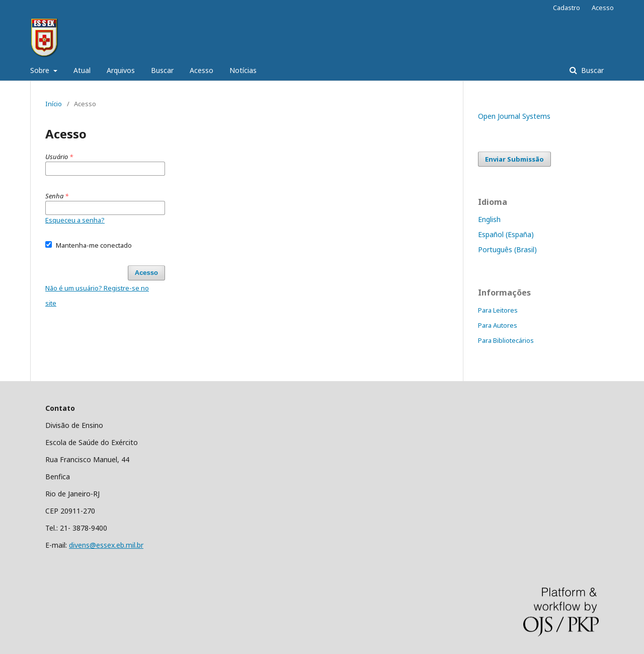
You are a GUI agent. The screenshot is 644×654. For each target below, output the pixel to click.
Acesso (202, 70)
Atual (82, 70)
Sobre (41, 70)
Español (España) (506, 234)
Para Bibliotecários (506, 340)
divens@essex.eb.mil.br (106, 545)
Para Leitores (498, 310)
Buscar (162, 70)
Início (54, 104)
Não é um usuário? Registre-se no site (97, 296)
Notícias (243, 70)
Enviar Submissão (514, 159)
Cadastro (567, 8)
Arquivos (121, 70)
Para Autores (498, 325)
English (489, 219)
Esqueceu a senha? (75, 220)
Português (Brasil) (507, 249)
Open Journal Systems (514, 116)
